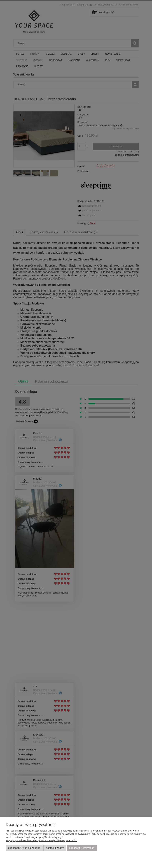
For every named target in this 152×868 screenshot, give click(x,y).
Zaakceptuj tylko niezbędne (24, 848)
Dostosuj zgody (55, 848)
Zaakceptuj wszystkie (82, 848)
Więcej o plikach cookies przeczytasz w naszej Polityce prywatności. (41, 840)
